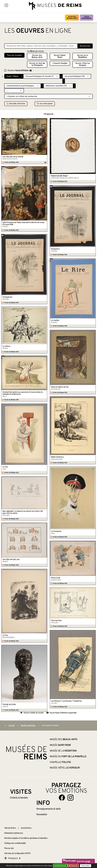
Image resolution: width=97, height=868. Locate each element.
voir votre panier (45, 104)
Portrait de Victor (9, 705)
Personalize (85, 866)
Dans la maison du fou (60, 387)
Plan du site (9, 848)
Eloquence (55, 249)
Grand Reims (26, 828)
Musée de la (83, 56)
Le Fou (5, 467)
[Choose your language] (13, 859)
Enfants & (19, 798)
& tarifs (48, 809)
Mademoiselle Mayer (59, 176)
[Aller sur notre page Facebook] (62, 798)
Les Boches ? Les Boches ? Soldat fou (66, 701)
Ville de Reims (10, 828)
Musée (87, 18)
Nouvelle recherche (16, 104)
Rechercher (85, 46)
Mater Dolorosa (57, 457)
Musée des (72, 18)
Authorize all (60, 866)
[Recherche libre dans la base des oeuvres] (41, 46)
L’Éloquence (7, 297)
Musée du (37, 64)
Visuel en (19, 71)
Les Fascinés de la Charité (13, 157)
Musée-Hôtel (83, 64)
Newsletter (42, 815)
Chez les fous (56, 621)
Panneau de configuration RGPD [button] (17, 853)
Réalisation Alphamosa (14, 833)
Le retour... (7, 346)
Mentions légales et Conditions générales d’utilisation (26, 838)
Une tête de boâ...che (11, 560)
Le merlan (55, 320)
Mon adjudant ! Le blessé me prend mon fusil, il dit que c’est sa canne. (23, 512)
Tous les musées (14, 55)
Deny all (74, 866)
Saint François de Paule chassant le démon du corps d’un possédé (23, 224)
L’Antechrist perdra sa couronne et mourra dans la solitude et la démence (22, 393)
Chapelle (60, 63)
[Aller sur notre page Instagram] (70, 798)
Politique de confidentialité (15, 843)
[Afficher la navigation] (6, 6)
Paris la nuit (56, 578)
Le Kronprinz (56, 531)
